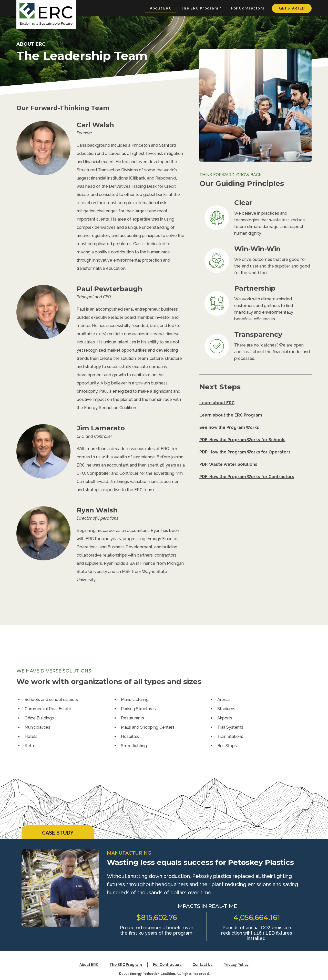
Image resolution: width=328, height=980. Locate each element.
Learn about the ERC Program (231, 415)
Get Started (292, 8)
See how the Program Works (229, 427)
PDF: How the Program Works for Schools (242, 440)
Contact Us (202, 965)
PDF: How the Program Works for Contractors (247, 477)
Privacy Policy (236, 965)
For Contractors (167, 965)
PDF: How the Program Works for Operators (245, 452)
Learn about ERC (217, 403)
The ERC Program (126, 965)
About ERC (89, 965)
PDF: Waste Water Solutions (228, 464)
